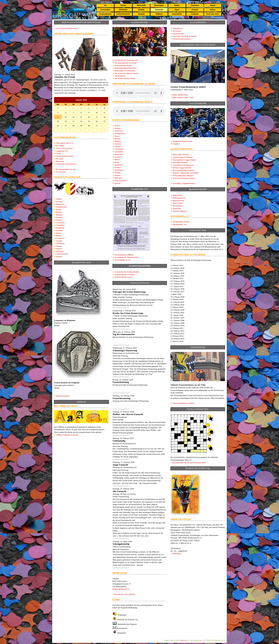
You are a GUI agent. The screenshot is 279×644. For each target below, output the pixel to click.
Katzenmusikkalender (123, 65)
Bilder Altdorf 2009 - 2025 (183, 97)
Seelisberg (60, 243)
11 (104, 113)
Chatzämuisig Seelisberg (183, 157)
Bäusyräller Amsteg (181, 154)
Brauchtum (159, 5)
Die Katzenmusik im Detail (125, 63)
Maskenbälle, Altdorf (181, 222)
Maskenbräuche (179, 198)
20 (66, 121)
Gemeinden (105, 10)
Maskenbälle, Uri (180, 224)
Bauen (59, 209)
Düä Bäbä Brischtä (180, 162)
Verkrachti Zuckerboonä (66, 164)
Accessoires (61, 172)
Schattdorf (60, 238)
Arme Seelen (178, 203)
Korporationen (105, 14)
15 (81, 117)
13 (66, 117)
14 (73, 117)
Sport (177, 10)
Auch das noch (213, 14)
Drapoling (177, 208)
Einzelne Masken (180, 211)
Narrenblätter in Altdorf (124, 255)
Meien (59, 233)
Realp (58, 236)
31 (73, 108)
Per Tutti (60, 159)
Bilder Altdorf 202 (180, 95)
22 (81, 121)
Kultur (177, 5)
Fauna (213, 5)
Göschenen (60, 223)
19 (58, 121)
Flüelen (59, 220)
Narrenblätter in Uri (122, 260)
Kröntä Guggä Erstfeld (182, 168)
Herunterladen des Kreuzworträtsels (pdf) (189, 463)
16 (89, 117)
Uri (105, 5)
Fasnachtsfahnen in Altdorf (184, 403)
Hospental (60, 228)
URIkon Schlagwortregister (67, 435)
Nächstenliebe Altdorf (65, 156)
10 (97, 113)
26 (58, 126)
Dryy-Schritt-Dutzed (64, 148)
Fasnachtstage (178, 34)
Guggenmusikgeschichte (182, 141)
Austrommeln (120, 76)
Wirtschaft (141, 5)
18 (104, 117)
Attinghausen (61, 207)
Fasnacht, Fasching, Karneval (185, 36)
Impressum (184, 640)
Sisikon (59, 249)
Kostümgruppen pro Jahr (66, 169)
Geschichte (177, 14)
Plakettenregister (63, 396)
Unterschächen (62, 254)
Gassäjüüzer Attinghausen (183, 165)
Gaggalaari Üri (62, 151)
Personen (195, 5)
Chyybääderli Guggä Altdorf (184, 160)
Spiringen (60, 251)
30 (66, 108)
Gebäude (195, 14)
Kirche (123, 5)
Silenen (59, 246)
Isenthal (59, 230)
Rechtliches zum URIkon (125, 594)
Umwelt (141, 14)
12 (58, 117)
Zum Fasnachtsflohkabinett (67, 28)
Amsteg (59, 202)
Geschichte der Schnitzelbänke (127, 272)
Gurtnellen (60, 225)
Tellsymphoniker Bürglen (183, 175)
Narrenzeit (177, 31)
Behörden (123, 10)
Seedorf (59, 241)
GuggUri (176, 144)
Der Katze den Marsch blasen (126, 73)
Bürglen (59, 215)
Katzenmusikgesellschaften (125, 68)
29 (58, 108)
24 (97, 121)
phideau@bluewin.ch (121, 589)
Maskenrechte (178, 201)
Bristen (59, 212)
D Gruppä (60, 146)
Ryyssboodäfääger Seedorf (183, 170)
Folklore (159, 14)
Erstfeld (59, 217)
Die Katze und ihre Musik (125, 78)
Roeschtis (60, 161)
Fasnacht (159, 10)
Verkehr (141, 10)
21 (73, 121)
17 (97, 117)
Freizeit (195, 10)
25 (104, 121)
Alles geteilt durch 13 (65, 143)
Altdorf (59, 199)
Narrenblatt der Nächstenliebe (127, 257)
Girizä (59, 153)
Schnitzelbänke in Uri (123, 277)
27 (66, 126)
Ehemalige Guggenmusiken (184, 183)
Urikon (213, 10)
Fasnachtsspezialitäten (182, 39)
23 (89, 121)
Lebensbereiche (123, 14)
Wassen (59, 256)
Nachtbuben (177, 206)
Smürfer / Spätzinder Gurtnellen (186, 173)
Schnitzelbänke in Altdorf (125, 274)
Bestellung (177, 554)
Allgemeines (178, 28)
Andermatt (60, 204)
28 (73, 126)
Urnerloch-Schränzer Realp (184, 178)
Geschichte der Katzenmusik (126, 60)
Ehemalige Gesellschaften (125, 71)
